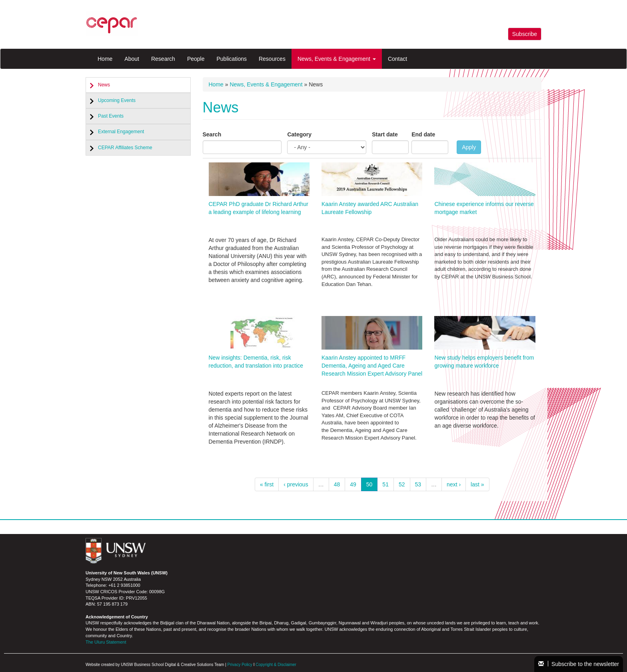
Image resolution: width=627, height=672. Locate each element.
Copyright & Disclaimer (276, 665)
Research (163, 59)
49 (353, 484)
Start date (385, 134)
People (196, 59)
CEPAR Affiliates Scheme (125, 148)
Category (299, 134)
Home (105, 59)
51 (385, 484)
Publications (232, 59)
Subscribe (525, 34)
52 (402, 484)
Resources (272, 59)
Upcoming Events (117, 100)
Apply (469, 147)
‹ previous (296, 484)
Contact (397, 59)
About (132, 59)
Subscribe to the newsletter (579, 664)
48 (337, 484)
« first (267, 484)
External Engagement (121, 132)
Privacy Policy (240, 665)
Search (212, 134)
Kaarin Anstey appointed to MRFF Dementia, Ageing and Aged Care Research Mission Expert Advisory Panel (372, 366)
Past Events (111, 116)
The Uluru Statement (106, 642)
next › (454, 484)
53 (418, 484)
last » (477, 484)
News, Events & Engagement (337, 59)
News (104, 85)
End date (423, 134)
